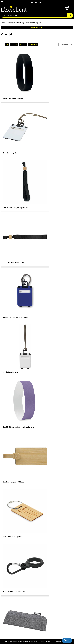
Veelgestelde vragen (45, 584)
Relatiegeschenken (13, 23)
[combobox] (34, 15)
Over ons (41, 575)
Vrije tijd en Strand (28, 23)
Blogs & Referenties (45, 578)
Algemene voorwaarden (9, 605)
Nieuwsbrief (42, 581)
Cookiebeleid (5, 611)
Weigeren (66, 642)
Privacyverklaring (7, 608)
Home (3, 23)
